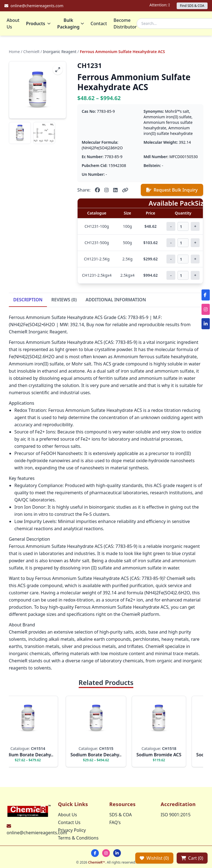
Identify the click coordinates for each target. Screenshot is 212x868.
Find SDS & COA (192, 6)
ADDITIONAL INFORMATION (116, 300)
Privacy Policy (72, 830)
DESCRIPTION (28, 300)
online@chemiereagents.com (37, 833)
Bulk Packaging (71, 23)
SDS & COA (120, 815)
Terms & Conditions (78, 838)
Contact (99, 23)
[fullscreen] (58, 70)
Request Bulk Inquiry (172, 190)
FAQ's (115, 822)
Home (14, 52)
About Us (13, 23)
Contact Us (69, 822)
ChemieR (31, 52)
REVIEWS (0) (64, 300)
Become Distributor (125, 23)
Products (38, 23)
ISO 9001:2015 (176, 815)
